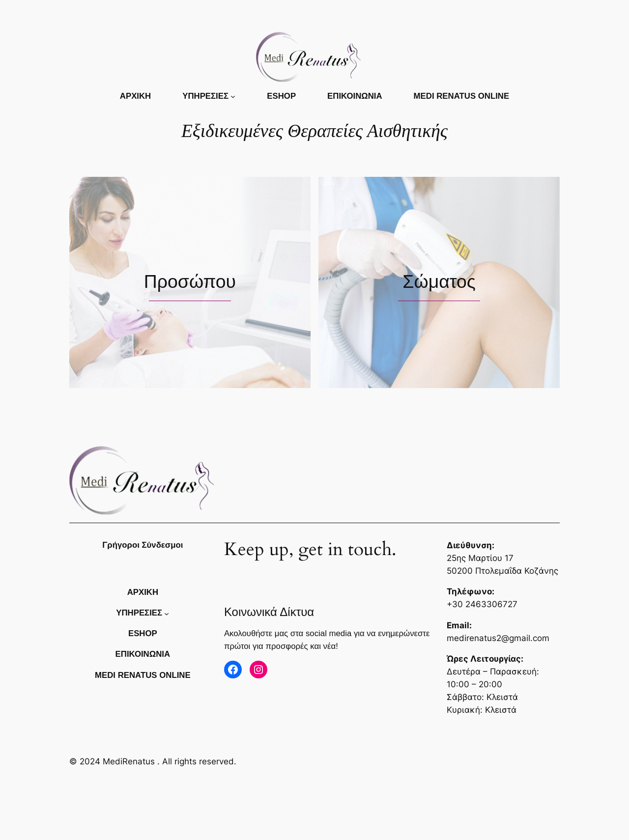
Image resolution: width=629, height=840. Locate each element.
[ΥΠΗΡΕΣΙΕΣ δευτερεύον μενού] (233, 96)
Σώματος (439, 281)
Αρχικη (135, 96)
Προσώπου (190, 281)
